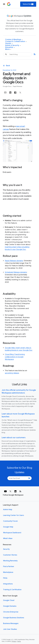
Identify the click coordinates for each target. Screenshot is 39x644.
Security (6, 549)
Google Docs (7, 86)
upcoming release (12, 373)
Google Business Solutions (14, 618)
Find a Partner (9, 567)
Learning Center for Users (14, 515)
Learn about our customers (14, 438)
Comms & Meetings (14, 40)
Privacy (14, 641)
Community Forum (10, 521)
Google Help (8, 527)
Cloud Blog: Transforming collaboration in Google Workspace (15, 357)
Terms (19, 641)
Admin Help (8, 510)
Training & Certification (12, 590)
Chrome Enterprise (11, 612)
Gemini (9, 43)
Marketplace (8, 572)
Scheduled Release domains (16, 272)
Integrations (8, 584)
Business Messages (11, 623)
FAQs (5, 578)
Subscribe (28, 4)
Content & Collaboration (16, 42)
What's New (8, 538)
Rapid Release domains (14, 261)
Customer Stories (10, 555)
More (8, 49)
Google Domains (10, 606)
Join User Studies (10, 629)
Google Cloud (9, 600)
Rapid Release (18, 86)
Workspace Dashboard (12, 533)
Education (10, 47)
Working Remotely (10, 561)
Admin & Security (13, 45)
